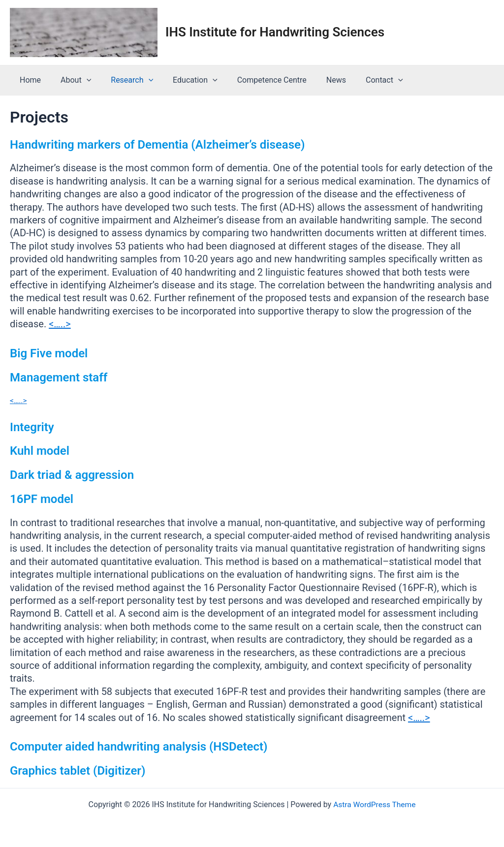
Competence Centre (254, 80)
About (70, 80)
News (315, 80)
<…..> (60, 324)
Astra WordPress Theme (375, 804)
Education (181, 80)
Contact (359, 80)
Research (122, 80)
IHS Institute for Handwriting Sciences (275, 32)
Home (28, 80)
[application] (81, 80)
